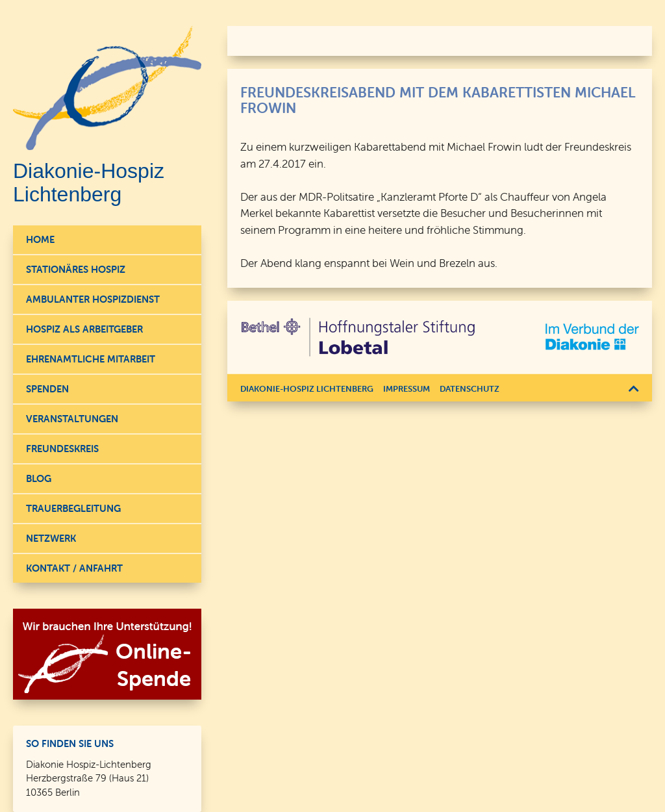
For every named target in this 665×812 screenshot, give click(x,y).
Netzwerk (51, 538)
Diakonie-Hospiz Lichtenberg (307, 389)
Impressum (407, 389)
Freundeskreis (62, 449)
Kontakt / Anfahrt (74, 568)
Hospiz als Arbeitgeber (84, 329)
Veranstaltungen (72, 419)
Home (40, 239)
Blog (39, 478)
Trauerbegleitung (73, 508)
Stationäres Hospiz (76, 269)
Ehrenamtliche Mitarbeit (91, 359)
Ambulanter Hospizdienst (93, 299)
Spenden (47, 389)
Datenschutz (470, 389)
